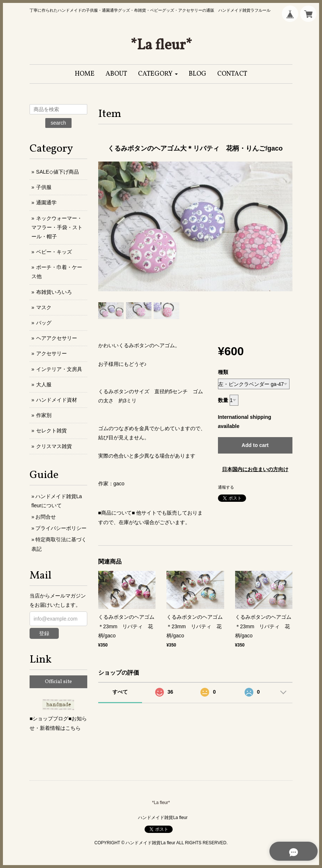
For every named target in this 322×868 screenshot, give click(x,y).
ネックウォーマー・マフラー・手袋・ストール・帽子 (57, 227)
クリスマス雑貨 (54, 446)
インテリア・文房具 (59, 369)
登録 (44, 633)
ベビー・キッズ (54, 252)
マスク (44, 307)
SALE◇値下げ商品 (57, 172)
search (58, 123)
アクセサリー (51, 353)
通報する (226, 487)
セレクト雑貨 (51, 431)
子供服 (44, 187)
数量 (223, 400)
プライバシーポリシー (61, 528)
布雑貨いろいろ (54, 292)
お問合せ (46, 517)
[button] (158, 74)
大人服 (44, 384)
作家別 (44, 415)
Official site (58, 682)
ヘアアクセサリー (57, 338)
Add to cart (255, 445)
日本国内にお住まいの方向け (255, 469)
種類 (223, 372)
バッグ (44, 323)
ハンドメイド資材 (57, 400)
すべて (120, 692)
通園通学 (46, 202)
